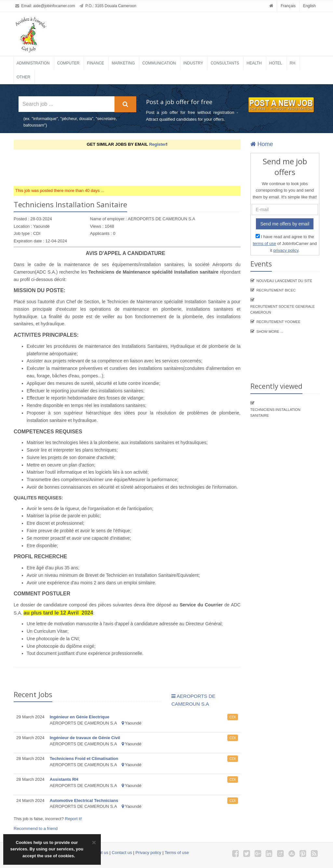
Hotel (276, 63)
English (309, 6)
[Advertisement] (132, 168)
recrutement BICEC (276, 290)
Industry (193, 63)
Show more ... (270, 332)
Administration (33, 63)
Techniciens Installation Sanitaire (275, 413)
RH (293, 63)
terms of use (264, 244)
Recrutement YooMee (279, 322)
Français (288, 6)
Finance (95, 63)
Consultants (225, 63)
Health (254, 63)
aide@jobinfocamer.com (54, 6)
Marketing (123, 63)
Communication (159, 63)
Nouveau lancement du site (285, 281)
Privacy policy (148, 853)
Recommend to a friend (36, 828)
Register (157, 144)
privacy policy (286, 250)
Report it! (74, 819)
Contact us (122, 853)
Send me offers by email (285, 224)
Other (23, 77)
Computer (68, 63)
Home (262, 144)
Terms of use (177, 853)
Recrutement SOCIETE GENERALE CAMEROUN (283, 309)
